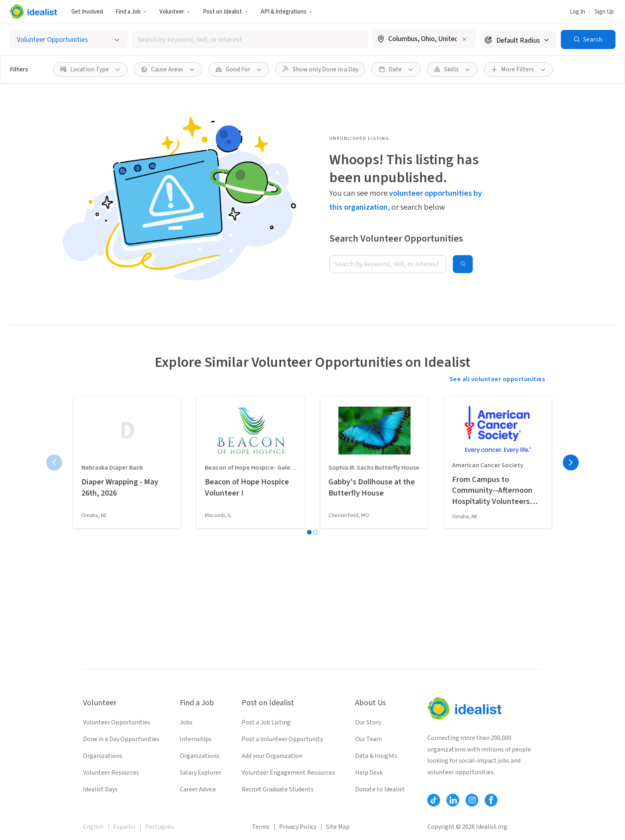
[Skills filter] (452, 69)
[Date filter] (396, 69)
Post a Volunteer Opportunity (282, 739)
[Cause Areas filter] (168, 69)
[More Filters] (518, 69)
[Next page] (571, 462)
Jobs (186, 722)
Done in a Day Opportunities (121, 739)
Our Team (369, 739)
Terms (261, 827)
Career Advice (198, 789)
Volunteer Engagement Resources (288, 773)
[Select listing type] (69, 40)
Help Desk (369, 773)
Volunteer (175, 12)
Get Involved (87, 12)
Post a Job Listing (266, 722)
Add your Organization (272, 756)
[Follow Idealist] (434, 800)
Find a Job (131, 12)
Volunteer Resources (111, 773)
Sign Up (604, 12)
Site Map (338, 827)
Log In (577, 12)
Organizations (103, 756)
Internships (196, 739)
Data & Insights (376, 756)
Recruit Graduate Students (278, 789)
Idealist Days (100, 789)
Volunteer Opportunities (117, 722)
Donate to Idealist (380, 789)
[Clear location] (464, 39)
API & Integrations (287, 12)
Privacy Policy (298, 827)
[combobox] (250, 40)
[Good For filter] (239, 69)
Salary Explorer (200, 773)
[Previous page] (54, 462)
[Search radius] (518, 40)
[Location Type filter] (90, 69)
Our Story (368, 722)
